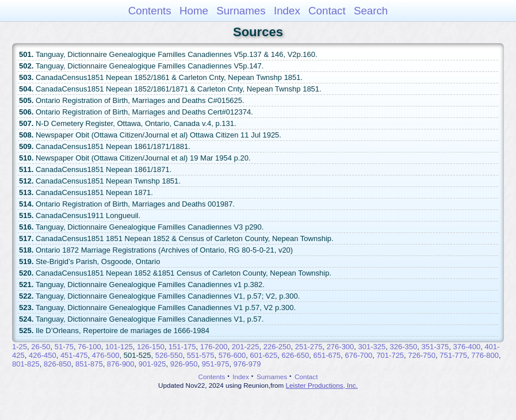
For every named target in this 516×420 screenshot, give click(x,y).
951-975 (216, 364)
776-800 (485, 355)
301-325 (372, 347)
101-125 (119, 347)
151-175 (182, 347)
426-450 (43, 355)
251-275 (309, 347)
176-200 (214, 347)
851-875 (89, 364)
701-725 (390, 355)
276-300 (341, 347)
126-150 (151, 347)
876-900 (121, 364)
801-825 (26, 364)
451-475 (74, 355)
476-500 (106, 355)
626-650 (296, 355)
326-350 (404, 347)
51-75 (64, 347)
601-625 (264, 355)
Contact (327, 11)
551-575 (201, 355)
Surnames (241, 11)
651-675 (327, 355)
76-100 (89, 347)
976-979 (247, 364)
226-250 (277, 347)
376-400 (467, 347)
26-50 (41, 347)
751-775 (453, 355)
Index (287, 11)
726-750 (422, 355)
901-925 (152, 364)
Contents (150, 11)
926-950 (184, 364)
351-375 (435, 347)
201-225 (246, 347)
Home (194, 11)
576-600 (232, 355)
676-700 (358, 355)
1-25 (20, 347)
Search (371, 11)
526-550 (169, 355)
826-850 (58, 364)
